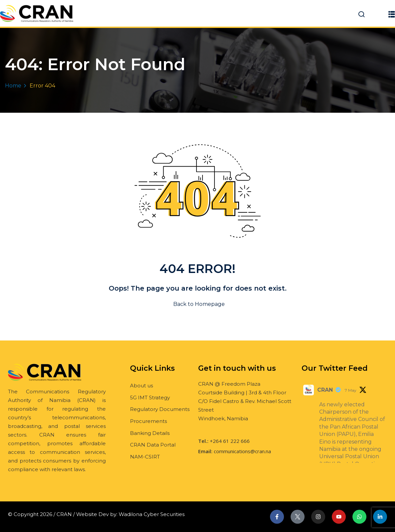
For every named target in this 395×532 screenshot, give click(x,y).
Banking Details (150, 433)
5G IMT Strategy (150, 398)
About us (141, 386)
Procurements (148, 421)
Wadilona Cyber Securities (152, 514)
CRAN (325, 390)
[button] (392, 14)
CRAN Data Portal (153, 445)
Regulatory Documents (160, 409)
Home (13, 86)
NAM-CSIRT (145, 457)
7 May (351, 390)
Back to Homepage (198, 304)
